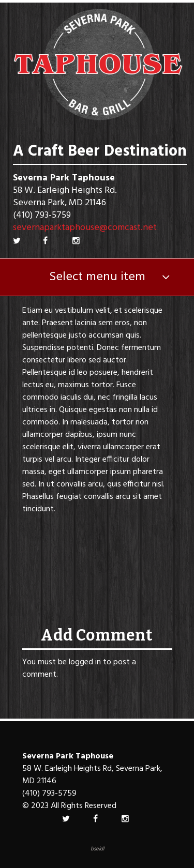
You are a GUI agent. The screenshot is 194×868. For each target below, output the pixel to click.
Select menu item (97, 277)
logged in (85, 662)
